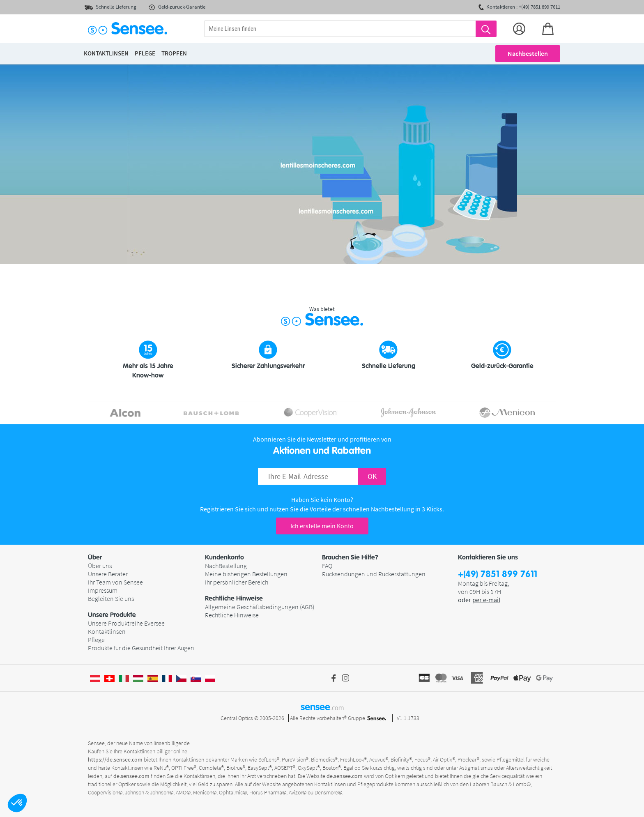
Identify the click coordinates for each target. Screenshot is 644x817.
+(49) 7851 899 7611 (498, 574)
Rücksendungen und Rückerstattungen (374, 574)
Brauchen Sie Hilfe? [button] (350, 557)
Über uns (100, 566)
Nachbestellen (528, 53)
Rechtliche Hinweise (232, 615)
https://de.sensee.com (115, 759)
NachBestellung (226, 566)
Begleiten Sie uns (111, 598)
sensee (322, 707)
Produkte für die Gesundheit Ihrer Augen (141, 648)
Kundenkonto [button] (224, 557)
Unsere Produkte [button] (112, 615)
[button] (17, 803)
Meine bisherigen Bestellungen (246, 574)
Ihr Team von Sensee (115, 582)
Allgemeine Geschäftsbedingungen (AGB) (260, 607)
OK (372, 476)
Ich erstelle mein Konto (322, 526)
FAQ (327, 566)
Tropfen (174, 53)
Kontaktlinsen (107, 631)
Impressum (103, 590)
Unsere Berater (108, 574)
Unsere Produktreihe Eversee (126, 623)
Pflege (96, 640)
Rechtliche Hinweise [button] (234, 598)
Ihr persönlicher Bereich (237, 582)
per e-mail (486, 600)
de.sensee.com (131, 776)
